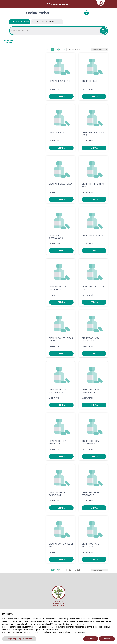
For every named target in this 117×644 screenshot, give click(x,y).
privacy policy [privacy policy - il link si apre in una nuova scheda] (101, 619)
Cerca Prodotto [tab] (20, 22)
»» (65, 50)
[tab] (47, 22)
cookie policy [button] (78, 624)
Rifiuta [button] (91, 639)
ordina (61, 96)
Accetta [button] (107, 639)
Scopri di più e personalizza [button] (19, 639)
